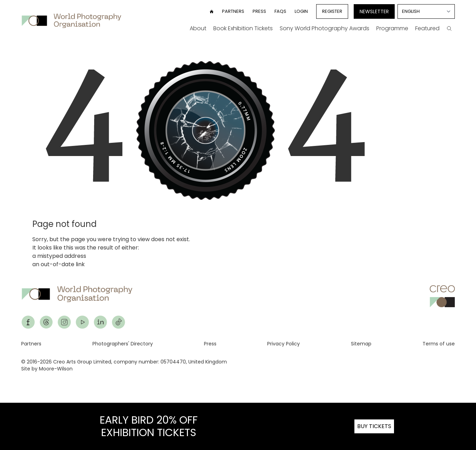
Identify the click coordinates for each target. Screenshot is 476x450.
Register (332, 11)
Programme (392, 28)
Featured (427, 28)
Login (301, 11)
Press (259, 11)
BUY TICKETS (374, 426)
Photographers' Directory (123, 344)
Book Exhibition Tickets (243, 28)
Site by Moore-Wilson (47, 369)
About (198, 28)
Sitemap (361, 344)
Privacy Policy (284, 344)
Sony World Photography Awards (325, 28)
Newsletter (374, 11)
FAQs (280, 11)
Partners (233, 11)
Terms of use (439, 344)
